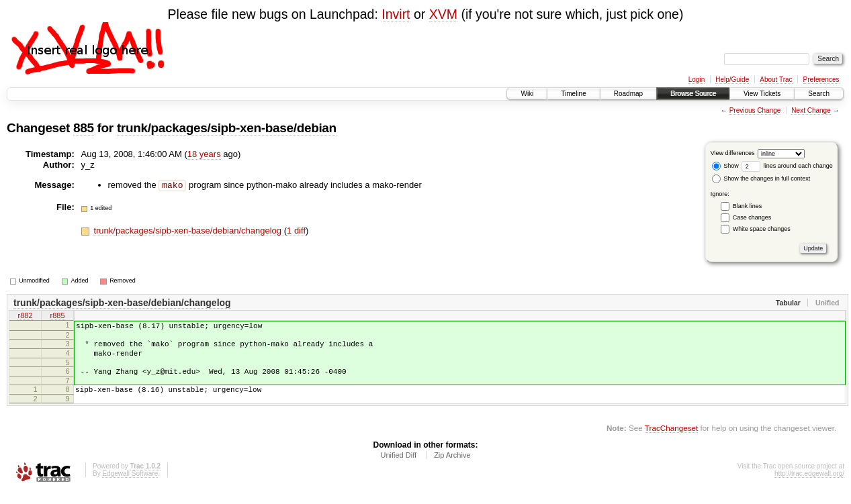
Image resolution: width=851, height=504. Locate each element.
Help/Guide (732, 80)
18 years (204, 154)
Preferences (821, 80)
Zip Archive (452, 467)
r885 (57, 317)
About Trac (776, 80)
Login (697, 80)
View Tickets (762, 94)
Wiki (527, 94)
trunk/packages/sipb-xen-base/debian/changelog (188, 231)
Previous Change (755, 110)
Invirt (396, 14)
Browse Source (693, 94)
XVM (443, 14)
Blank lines (748, 206)
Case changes (752, 217)
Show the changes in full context (761, 179)
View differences (733, 153)
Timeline (573, 94)
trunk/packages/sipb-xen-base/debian (227, 128)
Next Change (811, 110)
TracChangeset (671, 440)
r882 (25, 317)
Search (819, 94)
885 (84, 128)
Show (725, 166)
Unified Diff (398, 467)
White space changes (762, 229)
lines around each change (787, 166)
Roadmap (628, 94)
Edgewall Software (130, 486)
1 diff (296, 231)
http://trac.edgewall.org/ (809, 486)
